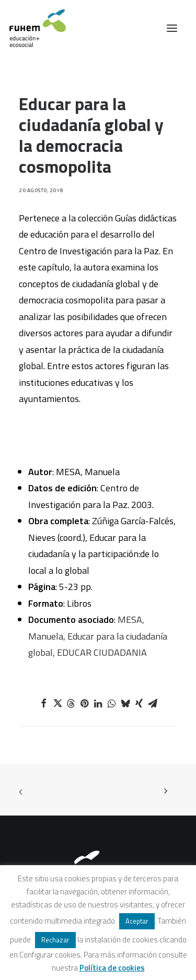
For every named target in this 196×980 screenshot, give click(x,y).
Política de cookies (112, 968)
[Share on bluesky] (125, 703)
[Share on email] (153, 703)
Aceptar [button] (137, 921)
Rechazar (55, 940)
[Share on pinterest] (85, 703)
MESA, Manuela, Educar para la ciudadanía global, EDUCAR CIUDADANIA (98, 636)
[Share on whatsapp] (112, 703)
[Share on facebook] (44, 703)
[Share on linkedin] (98, 703)
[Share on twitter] (57, 703)
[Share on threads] (71, 703)
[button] (172, 28)
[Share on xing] (139, 703)
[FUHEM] (33, 28)
